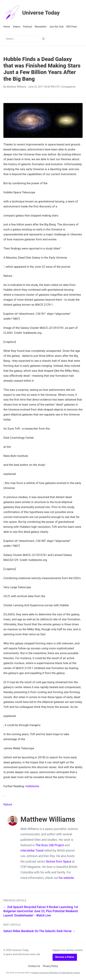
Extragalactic (69, 87)
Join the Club (56, 27)
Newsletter (41, 27)
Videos (17, 27)
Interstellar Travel (32, 851)
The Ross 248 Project (50, 845)
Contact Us (34, 966)
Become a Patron (65, 957)
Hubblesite (32, 786)
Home (7, 27)
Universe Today (32, 13)
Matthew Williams (16, 87)
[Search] (44, 39)
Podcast (28, 27)
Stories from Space (58, 862)
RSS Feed (72, 27)
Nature (8, 804)
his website (66, 878)
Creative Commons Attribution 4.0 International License (56, 973)
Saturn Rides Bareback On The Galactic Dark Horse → (39, 931)
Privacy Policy (50, 966)
